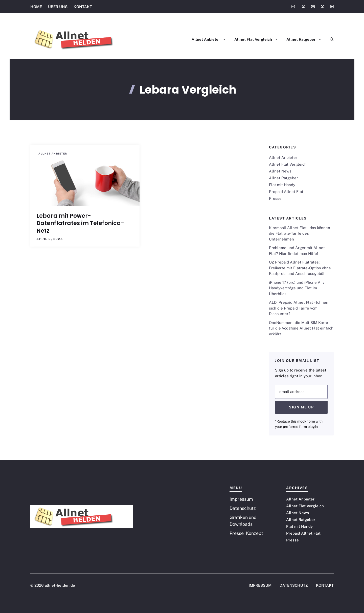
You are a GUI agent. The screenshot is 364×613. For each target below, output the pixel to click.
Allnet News (280, 171)
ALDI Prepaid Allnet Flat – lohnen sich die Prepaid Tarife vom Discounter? (299, 308)
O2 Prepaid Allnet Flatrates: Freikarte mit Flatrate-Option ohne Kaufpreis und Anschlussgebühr (300, 268)
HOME (36, 7)
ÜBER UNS (58, 7)
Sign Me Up (301, 407)
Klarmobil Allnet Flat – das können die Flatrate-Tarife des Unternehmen (300, 233)
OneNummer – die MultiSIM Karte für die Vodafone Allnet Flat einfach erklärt (301, 328)
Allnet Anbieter (211, 39)
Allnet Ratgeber (306, 39)
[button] (330, 39)
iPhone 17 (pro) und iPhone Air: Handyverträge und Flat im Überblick (296, 288)
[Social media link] (293, 7)
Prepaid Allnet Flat (286, 192)
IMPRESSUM (260, 585)
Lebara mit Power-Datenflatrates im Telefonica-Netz (80, 223)
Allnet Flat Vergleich (258, 39)
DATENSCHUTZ (294, 585)
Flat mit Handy (282, 185)
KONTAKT (83, 7)
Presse (275, 198)
